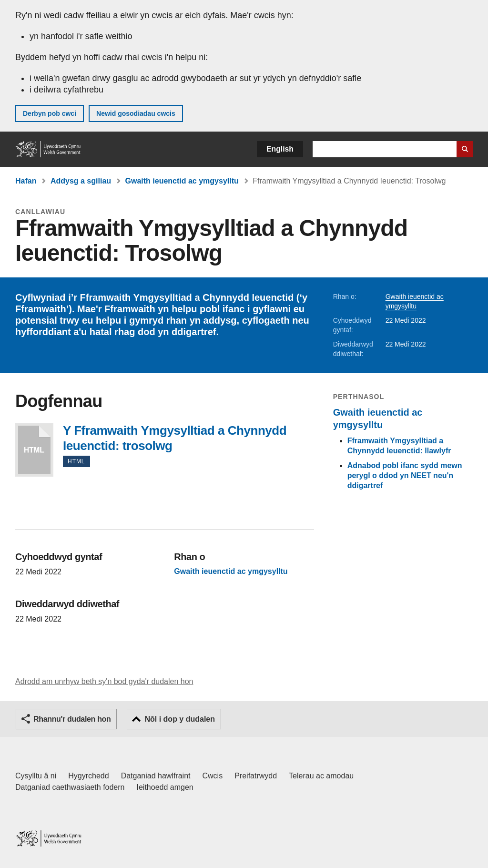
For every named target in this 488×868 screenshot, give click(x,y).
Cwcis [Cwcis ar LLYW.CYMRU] (213, 776)
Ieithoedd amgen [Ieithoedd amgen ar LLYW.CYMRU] (165, 787)
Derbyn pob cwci (50, 113)
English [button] (280, 149)
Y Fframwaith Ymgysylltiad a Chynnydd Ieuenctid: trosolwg (34, 450)
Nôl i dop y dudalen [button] (180, 719)
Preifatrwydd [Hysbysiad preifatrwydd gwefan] (256, 776)
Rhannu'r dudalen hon (72, 719)
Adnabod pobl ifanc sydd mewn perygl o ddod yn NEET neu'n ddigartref (405, 475)
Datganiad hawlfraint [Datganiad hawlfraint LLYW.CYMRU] (156, 776)
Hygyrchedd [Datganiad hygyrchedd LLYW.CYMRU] (88, 776)
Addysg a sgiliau (81, 181)
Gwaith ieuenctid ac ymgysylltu (182, 181)
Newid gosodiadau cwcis (136, 113)
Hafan (26, 181)
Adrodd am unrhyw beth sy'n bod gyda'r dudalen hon (104, 681)
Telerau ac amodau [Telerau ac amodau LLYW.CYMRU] (321, 776)
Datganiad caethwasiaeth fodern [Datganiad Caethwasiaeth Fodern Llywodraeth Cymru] (70, 787)
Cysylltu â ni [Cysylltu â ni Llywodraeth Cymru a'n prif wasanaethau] (36, 776)
